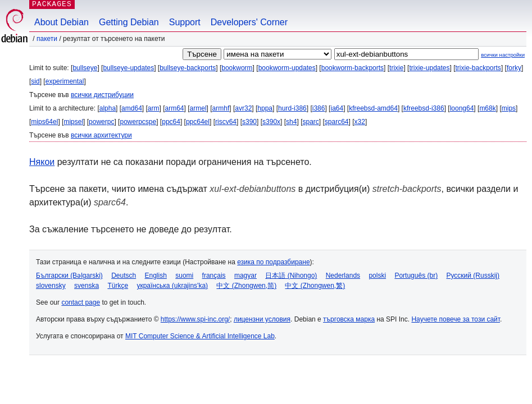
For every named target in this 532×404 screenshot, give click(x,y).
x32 (360, 122)
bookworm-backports (353, 68)
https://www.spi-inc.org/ (195, 319)
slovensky (51, 286)
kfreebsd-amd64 (373, 108)
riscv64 (226, 122)
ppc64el (198, 122)
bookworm (237, 68)
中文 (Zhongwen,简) (246, 286)
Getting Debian (129, 22)
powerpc (101, 122)
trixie (396, 68)
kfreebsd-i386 (424, 108)
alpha (108, 108)
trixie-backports (478, 68)
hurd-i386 (292, 108)
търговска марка (349, 319)
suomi (184, 276)
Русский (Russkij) (473, 276)
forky (514, 68)
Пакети (47, 39)
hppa (265, 108)
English (156, 276)
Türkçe (118, 286)
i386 (319, 108)
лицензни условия (262, 319)
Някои (42, 162)
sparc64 (337, 122)
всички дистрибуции (102, 95)
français (214, 276)
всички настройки (503, 55)
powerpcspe (138, 122)
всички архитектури (101, 135)
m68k (487, 108)
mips (509, 108)
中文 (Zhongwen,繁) (315, 286)
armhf (221, 108)
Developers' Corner (249, 22)
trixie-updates (429, 68)
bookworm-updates (287, 68)
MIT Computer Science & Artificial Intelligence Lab (200, 336)
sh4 (291, 122)
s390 (249, 122)
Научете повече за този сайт (456, 319)
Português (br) (416, 276)
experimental (65, 81)
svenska (87, 286)
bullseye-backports (188, 68)
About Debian (62, 22)
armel (198, 108)
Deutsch (124, 276)
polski (377, 276)
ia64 (337, 108)
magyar (245, 276)
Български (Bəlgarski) (69, 276)
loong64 (462, 108)
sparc (310, 122)
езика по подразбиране (273, 262)
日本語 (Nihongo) (291, 276)
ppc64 (171, 122)
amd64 (132, 108)
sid (35, 81)
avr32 (243, 108)
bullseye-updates (128, 68)
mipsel (73, 122)
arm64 (175, 108)
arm (154, 108)
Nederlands (343, 276)
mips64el (44, 122)
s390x (271, 122)
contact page (81, 302)
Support (185, 22)
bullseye (85, 68)
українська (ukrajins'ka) (172, 286)
